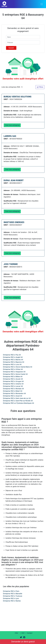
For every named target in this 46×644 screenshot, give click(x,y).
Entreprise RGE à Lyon (11, 598)
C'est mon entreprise (12, 125)
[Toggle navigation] (42, 4)
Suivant (11, 48)
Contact (30, 633)
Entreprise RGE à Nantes (12, 601)
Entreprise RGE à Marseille (13, 594)
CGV (23, 633)
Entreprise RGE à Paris (11, 591)
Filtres (40, 87)
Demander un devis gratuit (23, 642)
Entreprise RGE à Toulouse (13, 596)
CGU (16, 633)
